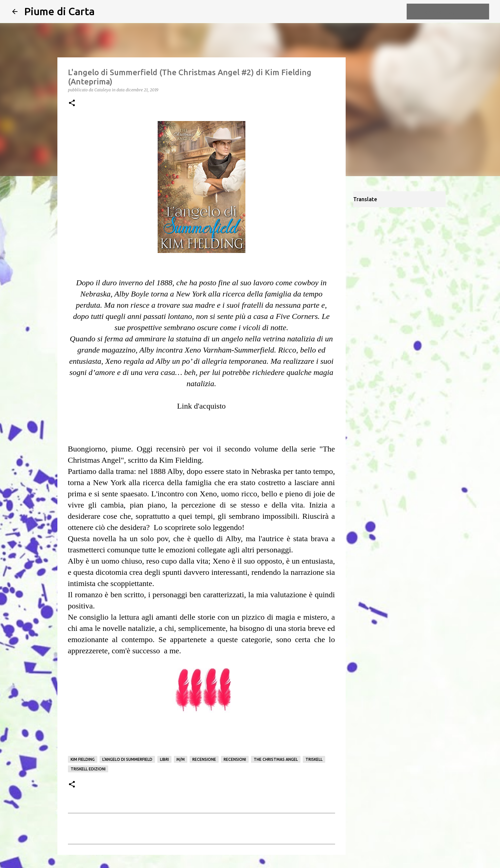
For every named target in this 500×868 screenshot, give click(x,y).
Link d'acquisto (202, 406)
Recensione (204, 759)
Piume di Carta (59, 11)
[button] (72, 103)
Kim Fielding (83, 759)
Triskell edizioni (88, 769)
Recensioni (235, 759)
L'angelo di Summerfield (127, 759)
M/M (181, 759)
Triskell (314, 759)
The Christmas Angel (276, 759)
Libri (164, 759)
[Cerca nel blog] (454, 12)
